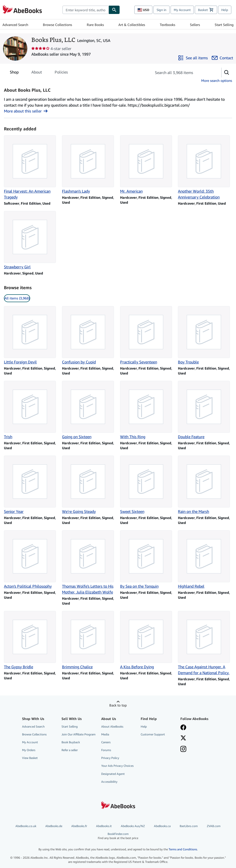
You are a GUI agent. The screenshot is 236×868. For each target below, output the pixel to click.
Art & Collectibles (132, 25)
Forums (106, 750)
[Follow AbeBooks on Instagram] (183, 749)
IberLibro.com (189, 826)
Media (105, 734)
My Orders (29, 750)
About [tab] (37, 73)
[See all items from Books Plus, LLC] (193, 58)
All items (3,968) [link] (17, 298)
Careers (106, 742)
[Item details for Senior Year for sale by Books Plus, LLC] (31, 485)
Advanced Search (15, 25)
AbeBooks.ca (162, 826)
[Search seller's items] (182, 73)
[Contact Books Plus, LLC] (222, 58)
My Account (182, 10)
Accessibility (109, 782)
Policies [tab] (61, 73)
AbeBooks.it (104, 826)
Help (225, 10)
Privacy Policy (110, 758)
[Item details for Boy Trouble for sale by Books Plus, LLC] (205, 335)
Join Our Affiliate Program (79, 734)
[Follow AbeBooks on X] (183, 738)
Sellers (195, 25)
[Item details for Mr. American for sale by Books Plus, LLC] (147, 165)
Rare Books (95, 25)
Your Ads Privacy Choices (117, 766)
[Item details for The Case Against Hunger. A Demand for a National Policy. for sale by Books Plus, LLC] (205, 643)
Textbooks (168, 25)
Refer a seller (70, 750)
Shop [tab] (14, 73)
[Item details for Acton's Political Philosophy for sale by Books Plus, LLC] (31, 560)
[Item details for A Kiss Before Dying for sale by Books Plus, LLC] (147, 640)
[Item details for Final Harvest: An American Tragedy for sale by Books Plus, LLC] (31, 168)
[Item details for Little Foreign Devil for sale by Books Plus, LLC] (31, 335)
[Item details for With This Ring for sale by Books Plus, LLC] (147, 410)
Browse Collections (57, 25)
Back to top (118, 705)
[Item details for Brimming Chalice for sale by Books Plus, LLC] (89, 640)
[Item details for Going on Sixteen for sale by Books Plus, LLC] (89, 410)
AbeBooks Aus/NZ (133, 826)
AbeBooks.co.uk (26, 826)
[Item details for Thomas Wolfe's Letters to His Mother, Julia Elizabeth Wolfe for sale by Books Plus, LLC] (89, 563)
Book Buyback (71, 742)
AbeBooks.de (54, 826)
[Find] (114, 10)
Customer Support (153, 734)
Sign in (161, 10)
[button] (227, 73)
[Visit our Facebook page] (183, 728)
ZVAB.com (214, 826)
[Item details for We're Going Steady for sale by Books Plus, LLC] (89, 485)
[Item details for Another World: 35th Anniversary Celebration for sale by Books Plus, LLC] (205, 168)
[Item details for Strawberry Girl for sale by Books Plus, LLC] (31, 240)
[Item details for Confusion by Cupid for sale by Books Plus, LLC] (89, 335)
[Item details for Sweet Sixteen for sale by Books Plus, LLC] (147, 485)
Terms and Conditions (183, 849)
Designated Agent (113, 774)
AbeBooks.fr (79, 826)
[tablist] (39, 72)
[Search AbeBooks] (86, 10)
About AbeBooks (112, 726)
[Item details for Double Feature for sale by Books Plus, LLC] (205, 410)
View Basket (30, 758)
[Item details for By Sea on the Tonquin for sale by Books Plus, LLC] (147, 560)
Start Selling (224, 25)
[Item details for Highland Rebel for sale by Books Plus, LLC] (205, 560)
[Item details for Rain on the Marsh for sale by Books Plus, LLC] (205, 485)
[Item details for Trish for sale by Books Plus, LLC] (31, 410)
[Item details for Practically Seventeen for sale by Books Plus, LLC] (147, 335)
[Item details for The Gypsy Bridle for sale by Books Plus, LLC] (31, 640)
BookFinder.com (118, 836)
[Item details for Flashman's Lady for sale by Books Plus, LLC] (89, 165)
